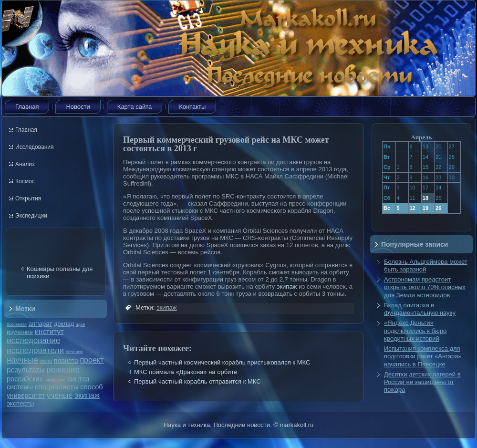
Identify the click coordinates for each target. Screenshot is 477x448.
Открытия (28, 198)
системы (20, 387)
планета (66, 360)
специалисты (57, 387)
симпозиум (55, 380)
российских (25, 379)
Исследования (34, 147)
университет (26, 396)
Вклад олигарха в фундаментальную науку (420, 309)
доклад (64, 324)
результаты (26, 370)
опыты (46, 361)
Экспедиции (31, 216)
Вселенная (17, 324)
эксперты (20, 403)
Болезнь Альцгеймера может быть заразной (426, 266)
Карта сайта (135, 107)
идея (80, 324)
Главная (27, 107)
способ (91, 387)
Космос (25, 181)
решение (63, 370)
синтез (78, 379)
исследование (33, 340)
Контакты (192, 107)
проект (92, 360)
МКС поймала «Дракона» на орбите (186, 372)
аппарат (40, 324)
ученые (60, 395)
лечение (75, 351)
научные (22, 360)
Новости (78, 107)
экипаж (87, 395)
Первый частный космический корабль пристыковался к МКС (222, 362)
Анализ (25, 164)
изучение (20, 332)
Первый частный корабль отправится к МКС (197, 381)
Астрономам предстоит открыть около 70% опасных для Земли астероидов (425, 287)
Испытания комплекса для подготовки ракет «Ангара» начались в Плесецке (423, 356)
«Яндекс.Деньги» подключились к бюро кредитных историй (415, 331)
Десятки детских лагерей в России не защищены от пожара (422, 382)
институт (49, 331)
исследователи (35, 350)
